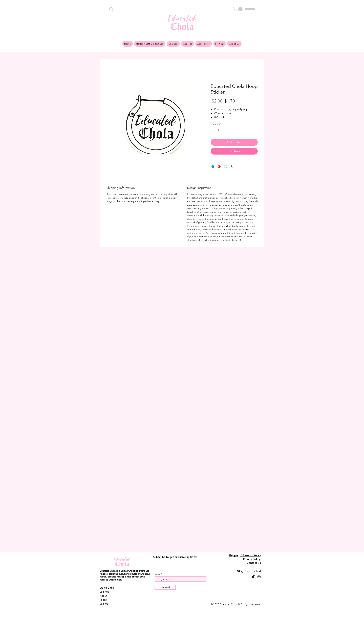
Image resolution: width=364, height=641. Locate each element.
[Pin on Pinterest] (219, 167)
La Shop (105, 592)
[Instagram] (259, 577)
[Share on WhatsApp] (226, 167)
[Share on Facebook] (213, 167)
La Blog (104, 604)
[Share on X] (232, 167)
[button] (235, 9)
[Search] (111, 9)
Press (104, 600)
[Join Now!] (165, 587)
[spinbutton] (218, 130)
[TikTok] (253, 577)
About (104, 596)
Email (158, 574)
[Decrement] (213, 130)
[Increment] (223, 130)
